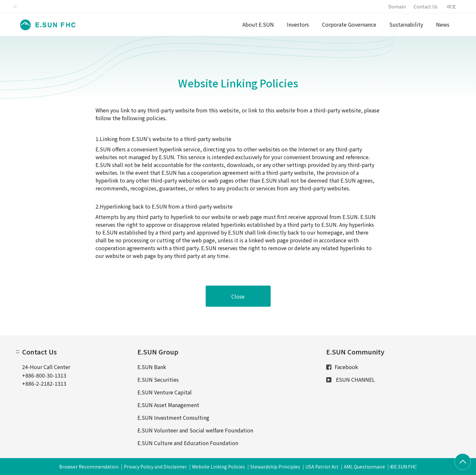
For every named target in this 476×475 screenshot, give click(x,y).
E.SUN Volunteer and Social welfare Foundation (195, 430)
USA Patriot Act (322, 467)
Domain (397, 6)
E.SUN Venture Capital (165, 392)
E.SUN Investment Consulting (173, 417)
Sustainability (406, 24)
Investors (298, 24)
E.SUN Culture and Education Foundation (188, 443)
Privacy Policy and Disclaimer (155, 467)
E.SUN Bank (152, 367)
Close (238, 296)
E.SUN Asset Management (168, 405)
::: (15, 6)
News (443, 24)
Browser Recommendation (89, 467)
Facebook (342, 367)
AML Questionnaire (364, 467)
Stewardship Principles (275, 467)
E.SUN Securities (158, 379)
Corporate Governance (349, 24)
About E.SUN (258, 24)
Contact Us (426, 6)
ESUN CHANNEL (351, 379)
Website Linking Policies (219, 467)
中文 (451, 6)
